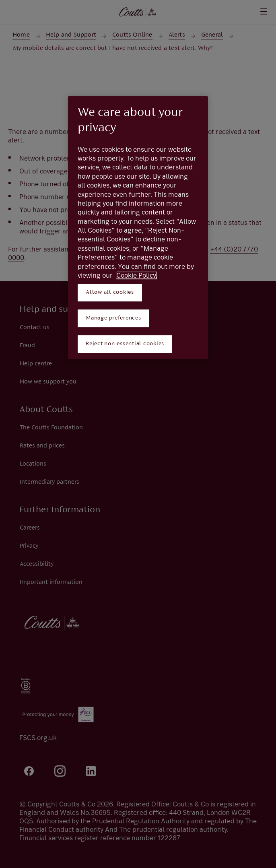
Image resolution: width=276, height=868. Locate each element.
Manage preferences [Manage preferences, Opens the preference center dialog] (113, 318)
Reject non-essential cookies (125, 344)
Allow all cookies (110, 292)
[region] (138, 228)
